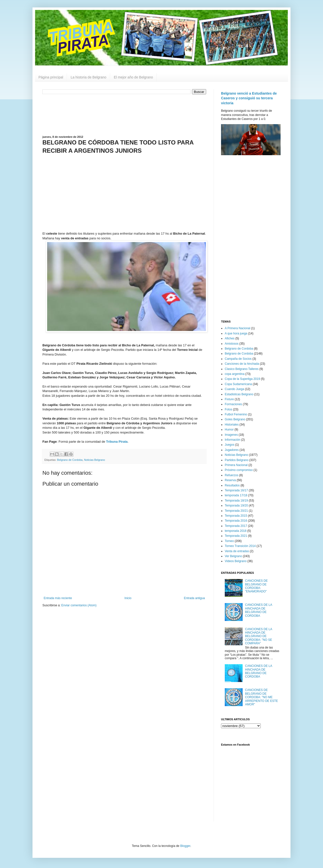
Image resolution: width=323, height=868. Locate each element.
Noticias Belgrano (95, 460)
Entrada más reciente (58, 598)
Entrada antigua (194, 598)
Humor (229, 430)
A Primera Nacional (238, 328)
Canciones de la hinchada (242, 364)
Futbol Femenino (236, 414)
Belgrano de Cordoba (70, 460)
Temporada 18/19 (236, 501)
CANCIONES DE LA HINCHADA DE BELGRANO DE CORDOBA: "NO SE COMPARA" (259, 636)
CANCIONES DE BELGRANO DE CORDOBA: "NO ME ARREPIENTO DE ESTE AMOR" (261, 697)
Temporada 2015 (236, 516)
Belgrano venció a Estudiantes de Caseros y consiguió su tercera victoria (249, 98)
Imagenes (231, 435)
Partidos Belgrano (237, 460)
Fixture (229, 399)
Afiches (230, 338)
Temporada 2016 (236, 521)
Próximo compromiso (239, 470)
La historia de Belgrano (89, 77)
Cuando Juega (234, 389)
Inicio (128, 598)
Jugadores (232, 450)
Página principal (51, 77)
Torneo (229, 541)
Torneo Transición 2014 (240, 546)
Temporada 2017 (236, 526)
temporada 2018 (236, 531)
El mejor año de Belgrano (133, 77)
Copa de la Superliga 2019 (242, 379)
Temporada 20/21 (236, 511)
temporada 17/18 (236, 495)
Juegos (230, 445)
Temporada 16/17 (236, 490)
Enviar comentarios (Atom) (79, 605)
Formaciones (233, 404)
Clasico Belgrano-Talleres (242, 369)
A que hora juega (236, 333)
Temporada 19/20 (236, 506)
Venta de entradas (237, 551)
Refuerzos (232, 475)
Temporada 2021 (236, 536)
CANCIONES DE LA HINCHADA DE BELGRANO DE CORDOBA (259, 610)
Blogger (185, 846)
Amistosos (232, 344)
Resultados (232, 485)
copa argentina (235, 374)
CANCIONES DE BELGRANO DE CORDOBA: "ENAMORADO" (256, 586)
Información (233, 440)
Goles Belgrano (235, 419)
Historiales (232, 425)
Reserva (230, 480)
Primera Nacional (236, 465)
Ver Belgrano (233, 556)
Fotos (228, 409)
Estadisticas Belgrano (239, 394)
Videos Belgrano (236, 561)
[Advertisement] (124, 114)
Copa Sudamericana (238, 384)
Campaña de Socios (238, 359)
